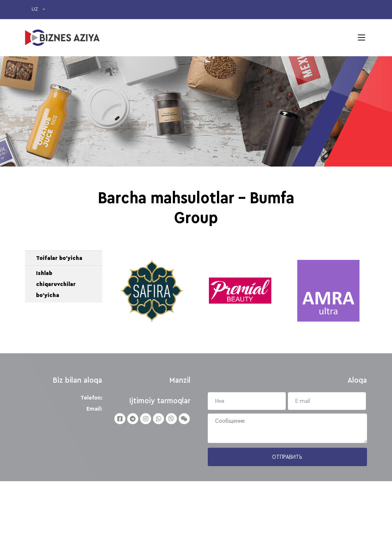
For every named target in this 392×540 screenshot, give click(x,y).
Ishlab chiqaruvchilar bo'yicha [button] (56, 328)
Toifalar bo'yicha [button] (59, 302)
